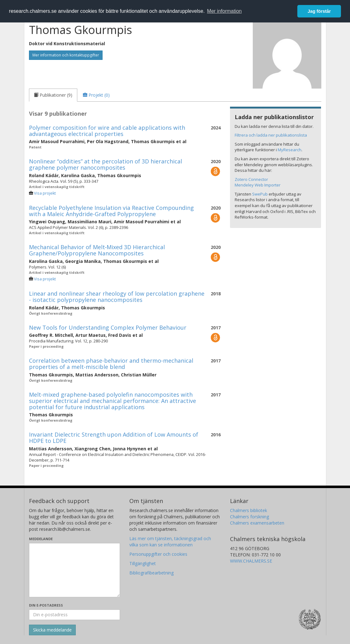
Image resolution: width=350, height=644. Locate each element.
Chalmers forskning (249, 517)
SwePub (260, 194)
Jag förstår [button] (319, 11)
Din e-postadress (46, 605)
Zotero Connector (251, 179)
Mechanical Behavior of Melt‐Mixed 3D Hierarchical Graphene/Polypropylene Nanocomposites (97, 250)
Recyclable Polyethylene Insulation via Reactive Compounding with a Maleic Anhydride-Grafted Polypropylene (111, 211)
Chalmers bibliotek (249, 510)
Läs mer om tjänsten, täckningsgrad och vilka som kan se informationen (170, 542)
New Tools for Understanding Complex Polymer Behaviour (108, 327)
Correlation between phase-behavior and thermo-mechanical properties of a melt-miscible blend (111, 364)
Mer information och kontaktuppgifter (66, 55)
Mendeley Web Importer (258, 185)
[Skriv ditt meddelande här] (75, 570)
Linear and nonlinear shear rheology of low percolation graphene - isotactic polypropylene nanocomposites (117, 297)
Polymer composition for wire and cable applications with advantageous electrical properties (107, 131)
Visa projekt (45, 193)
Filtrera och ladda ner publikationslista (271, 135)
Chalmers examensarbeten (257, 523)
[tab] (53, 95)
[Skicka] (52, 630)
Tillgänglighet (143, 563)
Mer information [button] (224, 11)
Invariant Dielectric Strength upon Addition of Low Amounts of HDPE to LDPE (114, 438)
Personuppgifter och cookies (158, 554)
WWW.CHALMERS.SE (251, 561)
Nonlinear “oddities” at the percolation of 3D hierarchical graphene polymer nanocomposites (105, 164)
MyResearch (290, 150)
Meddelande (41, 539)
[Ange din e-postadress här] (75, 615)
